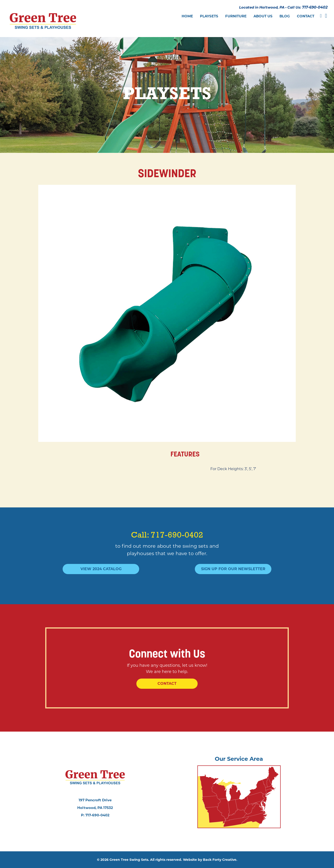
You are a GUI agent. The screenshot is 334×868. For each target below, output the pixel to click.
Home (187, 16)
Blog (285, 16)
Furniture (236, 16)
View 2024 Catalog (101, 569)
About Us (263, 16)
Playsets (209, 16)
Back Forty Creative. (220, 860)
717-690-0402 (315, 7)
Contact (306, 16)
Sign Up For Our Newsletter (233, 569)
